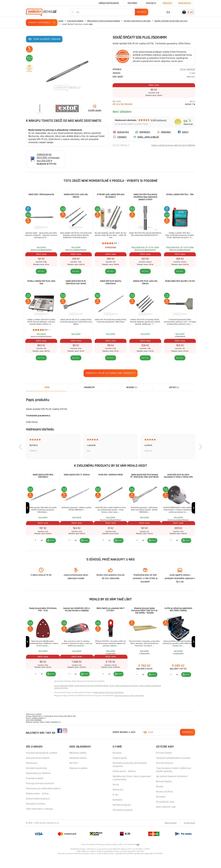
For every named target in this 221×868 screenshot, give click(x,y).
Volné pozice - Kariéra (124, 782)
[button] (20, 447)
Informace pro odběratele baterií (43, 800)
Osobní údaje (189, 834)
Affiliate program (122, 816)
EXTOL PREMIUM (188, 69)
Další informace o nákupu (39, 820)
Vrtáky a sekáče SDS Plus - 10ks (180, 194)
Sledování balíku (78, 769)
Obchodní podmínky (36, 779)
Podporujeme (120, 769)
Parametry (89, 387)
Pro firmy (132, 3)
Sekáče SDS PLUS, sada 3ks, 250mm (76, 196)
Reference (118, 801)
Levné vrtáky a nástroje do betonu (124, 697)
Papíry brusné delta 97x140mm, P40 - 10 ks (43, 615)
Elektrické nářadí (75, 21)
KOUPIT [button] (52, 546)
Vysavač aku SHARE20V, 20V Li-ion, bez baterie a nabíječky (77, 615)
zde (138, 856)
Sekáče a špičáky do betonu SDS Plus (171, 21)
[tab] (132, 387)
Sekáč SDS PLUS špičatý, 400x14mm (111, 282)
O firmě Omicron (165, 774)
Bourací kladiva (164, 793)
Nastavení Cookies (36, 815)
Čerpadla (161, 808)
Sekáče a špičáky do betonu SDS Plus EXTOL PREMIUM (169, 145)
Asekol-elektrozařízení (38, 810)
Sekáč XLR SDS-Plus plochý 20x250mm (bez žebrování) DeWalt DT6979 (145, 197)
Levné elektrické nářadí (64, 697)
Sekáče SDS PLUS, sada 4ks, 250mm (145, 282)
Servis (116, 796)
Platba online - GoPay (37, 805)
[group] (43, 511)
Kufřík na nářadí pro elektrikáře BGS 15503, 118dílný (178, 615)
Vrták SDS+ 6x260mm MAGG (111, 475)
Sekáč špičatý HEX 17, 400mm (77, 475)
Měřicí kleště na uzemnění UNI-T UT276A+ (111, 615)
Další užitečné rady (166, 818)
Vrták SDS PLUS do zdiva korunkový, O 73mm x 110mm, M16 (178, 476)
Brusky (160, 798)
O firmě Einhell (164, 764)
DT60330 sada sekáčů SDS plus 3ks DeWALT (111, 196)
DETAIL (41, 271)
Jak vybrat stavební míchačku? (172, 788)
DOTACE (74, 774)
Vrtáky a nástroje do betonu (137, 21)
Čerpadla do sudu (165, 813)
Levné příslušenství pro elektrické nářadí (91, 697)
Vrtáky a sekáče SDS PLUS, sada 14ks (41, 282)
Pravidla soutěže (35, 790)
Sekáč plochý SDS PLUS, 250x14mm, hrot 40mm (76, 282)
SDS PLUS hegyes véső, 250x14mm (129, 707)
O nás (116, 806)
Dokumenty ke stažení (38, 769)
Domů (61, 21)
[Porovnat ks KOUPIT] (35, 546)
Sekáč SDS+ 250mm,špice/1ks (41, 194)
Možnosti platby (78, 764)
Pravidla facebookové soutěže (42, 764)
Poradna (117, 764)
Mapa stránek (170, 834)
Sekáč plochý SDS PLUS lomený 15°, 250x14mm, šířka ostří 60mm (144, 476)
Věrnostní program (109, 3)
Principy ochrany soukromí (40, 795)
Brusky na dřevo (164, 803)
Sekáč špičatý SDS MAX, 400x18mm (43, 476)
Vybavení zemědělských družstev (173, 769)
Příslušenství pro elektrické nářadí (104, 21)
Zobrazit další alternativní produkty (111, 373)
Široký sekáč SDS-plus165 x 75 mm (180, 281)
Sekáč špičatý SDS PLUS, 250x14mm (108, 704)
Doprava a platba (78, 779)
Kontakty (151, 3)
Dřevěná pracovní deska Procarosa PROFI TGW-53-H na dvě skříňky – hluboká (144, 617)
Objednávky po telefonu (38, 784)
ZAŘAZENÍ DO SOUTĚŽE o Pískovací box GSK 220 (48, 158)
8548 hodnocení (159, 120)
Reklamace (32, 774)
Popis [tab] (47, 387)
